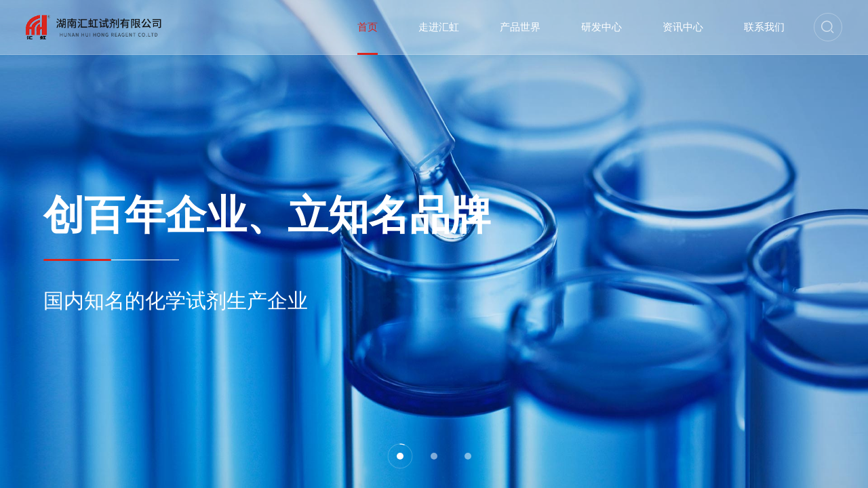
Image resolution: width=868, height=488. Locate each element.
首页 (368, 27)
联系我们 (764, 27)
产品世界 (520, 27)
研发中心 (601, 27)
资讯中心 (683, 27)
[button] (400, 456)
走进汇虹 (439, 27)
